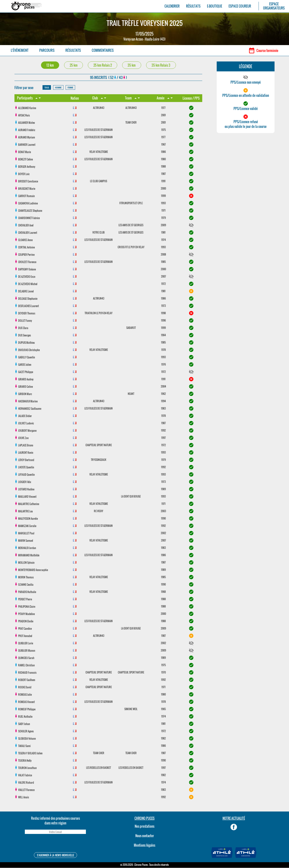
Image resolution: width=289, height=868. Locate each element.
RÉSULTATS (193, 6)
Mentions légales (144, 845)
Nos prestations (144, 826)
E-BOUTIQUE (215, 6)
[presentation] (55, 844)
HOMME (58, 88)
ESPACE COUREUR (240, 6)
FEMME (70, 88)
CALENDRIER (172, 6)
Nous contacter (145, 836)
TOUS (47, 88)
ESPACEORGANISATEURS (274, 6)
